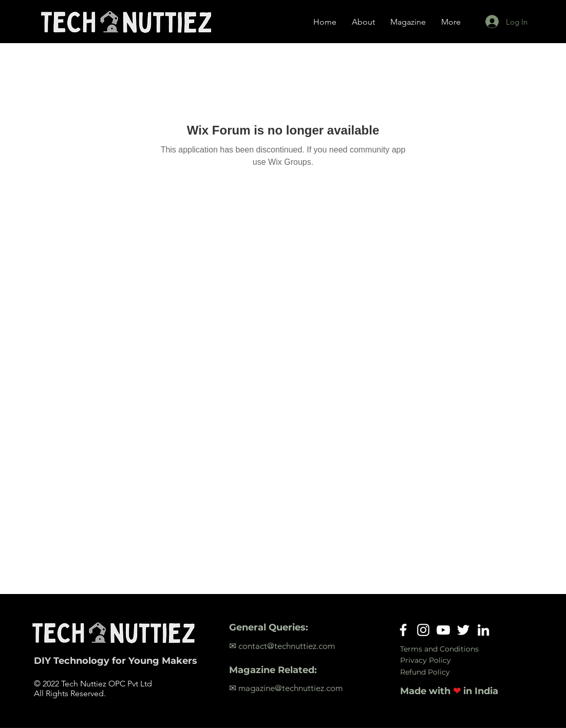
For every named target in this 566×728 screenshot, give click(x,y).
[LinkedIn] (483, 630)
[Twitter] (463, 630)
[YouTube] (443, 630)
